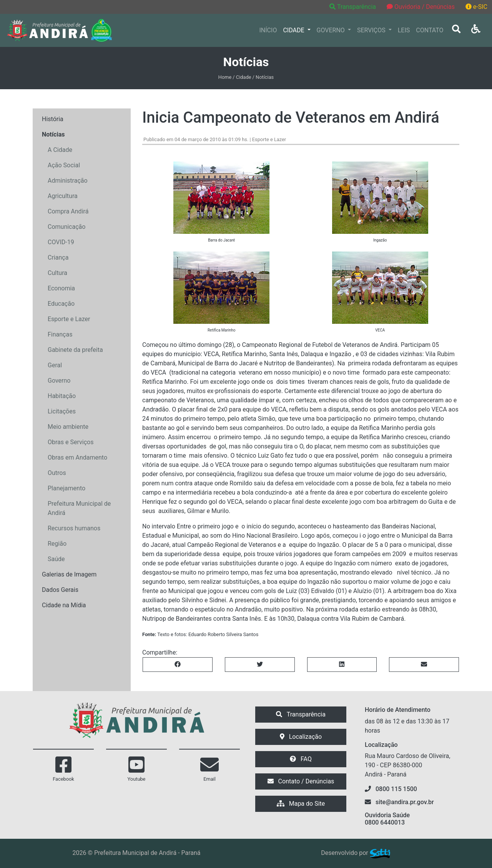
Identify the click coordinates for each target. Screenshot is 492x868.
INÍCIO (268, 30)
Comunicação (66, 227)
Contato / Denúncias (301, 781)
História (53, 119)
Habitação (62, 396)
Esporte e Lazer (69, 319)
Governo (59, 381)
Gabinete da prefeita (75, 350)
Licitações (62, 411)
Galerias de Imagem (69, 574)
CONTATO (430, 30)
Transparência (353, 7)
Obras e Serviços (71, 442)
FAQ (301, 759)
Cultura (57, 273)
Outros (57, 473)
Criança (58, 257)
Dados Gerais (60, 590)
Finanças (60, 334)
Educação (61, 304)
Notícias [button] (53, 134)
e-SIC (476, 7)
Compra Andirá (68, 211)
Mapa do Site (301, 804)
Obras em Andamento (77, 457)
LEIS (404, 30)
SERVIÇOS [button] (372, 30)
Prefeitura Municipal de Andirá (79, 508)
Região (57, 544)
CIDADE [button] (294, 30)
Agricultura (63, 196)
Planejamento (66, 488)
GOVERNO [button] (332, 30)
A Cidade (60, 150)
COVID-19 (61, 242)
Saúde (56, 559)
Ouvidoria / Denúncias (421, 7)
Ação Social (64, 165)
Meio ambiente (68, 427)
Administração (68, 181)
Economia (61, 288)
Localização (301, 737)
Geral (55, 365)
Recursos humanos (74, 528)
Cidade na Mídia (64, 605)
